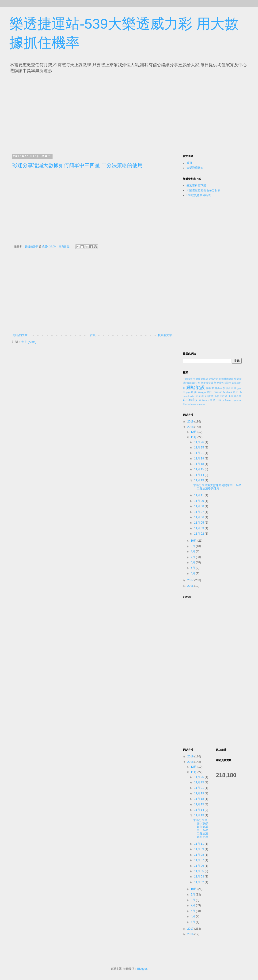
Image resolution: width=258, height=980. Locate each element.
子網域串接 (189, 379)
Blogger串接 (190, 392)
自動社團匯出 (226, 379)
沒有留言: (65, 246)
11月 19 (199, 459)
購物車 (210, 388)
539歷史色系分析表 (199, 195)
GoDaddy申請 (208, 400)
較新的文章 (20, 335)
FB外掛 (200, 396)
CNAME (218, 392)
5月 (193, 568)
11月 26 (199, 442)
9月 (193, 546)
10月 (194, 541)
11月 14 (199, 475)
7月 (193, 557)
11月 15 (199, 469)
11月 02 (199, 534)
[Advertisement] (56, 112)
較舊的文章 (165, 335)
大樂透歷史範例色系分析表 (203, 190)
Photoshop (188, 404)
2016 (191, 586)
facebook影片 (231, 392)
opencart (237, 400)
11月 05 (199, 523)
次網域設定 (212, 379)
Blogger (142, 969)
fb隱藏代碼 (235, 396)
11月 (194, 437)
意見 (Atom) (29, 342)
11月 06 (199, 517)
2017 (191, 580)
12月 (194, 432)
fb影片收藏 (221, 396)
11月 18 (199, 464)
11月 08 (199, 506)
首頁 (93, 335)
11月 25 (199, 448)
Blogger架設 (205, 392)
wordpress (200, 404)
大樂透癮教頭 (195, 168)
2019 (191, 422)
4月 (193, 573)
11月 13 (199, 480)
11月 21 (199, 453)
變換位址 (228, 388)
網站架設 (196, 387)
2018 (191, 427)
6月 (193, 562)
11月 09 (199, 501)
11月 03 (199, 528)
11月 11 (199, 495)
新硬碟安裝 (207, 383)
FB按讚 (210, 396)
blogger (238, 388)
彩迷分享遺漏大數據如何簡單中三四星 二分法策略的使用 (77, 165)
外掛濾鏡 (201, 379)
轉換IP (218, 388)
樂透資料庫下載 (196, 186)
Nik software (225, 400)
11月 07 (199, 512)
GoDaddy (190, 400)
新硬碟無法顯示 (222, 383)
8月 (193, 551)
